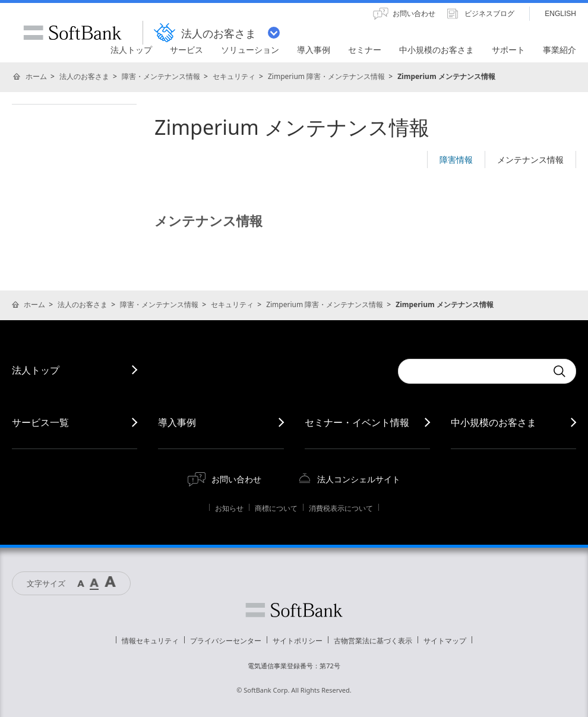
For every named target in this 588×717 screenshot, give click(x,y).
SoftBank (72, 33)
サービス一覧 (40, 422)
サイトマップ (445, 641)
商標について (276, 508)
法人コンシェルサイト (359, 479)
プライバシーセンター (226, 641)
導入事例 (177, 422)
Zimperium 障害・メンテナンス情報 (326, 76)
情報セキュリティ (150, 641)
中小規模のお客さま (494, 422)
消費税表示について (341, 508)
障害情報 (456, 159)
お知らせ (229, 508)
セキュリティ (234, 76)
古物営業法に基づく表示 (373, 641)
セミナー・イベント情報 (357, 422)
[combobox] (472, 371)
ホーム (36, 76)
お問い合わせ (236, 479)
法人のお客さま (84, 76)
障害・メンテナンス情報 (161, 76)
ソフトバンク (294, 610)
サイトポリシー (298, 641)
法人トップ (36, 370)
